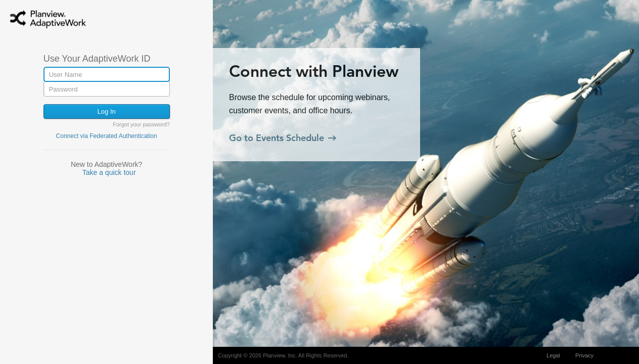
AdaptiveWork (61, 21)
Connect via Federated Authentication (107, 136)
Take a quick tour (109, 172)
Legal (553, 355)
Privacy (584, 355)
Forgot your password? (141, 124)
